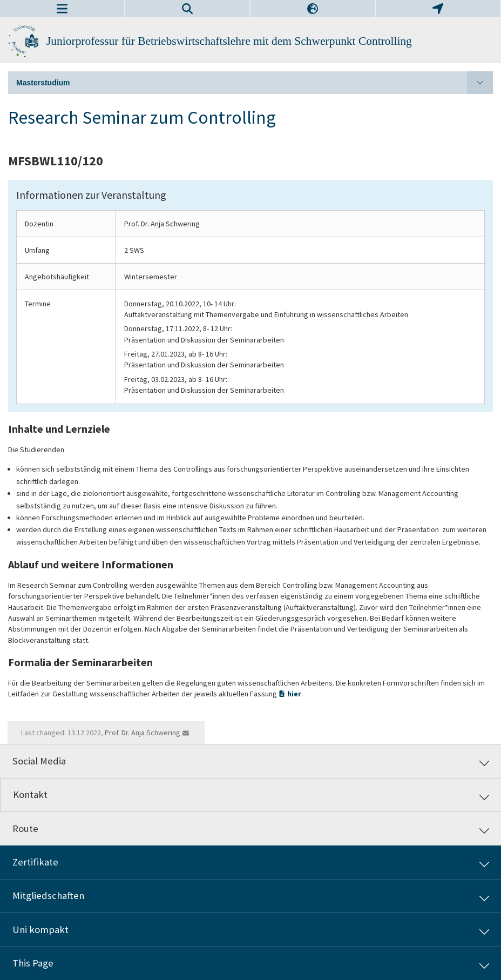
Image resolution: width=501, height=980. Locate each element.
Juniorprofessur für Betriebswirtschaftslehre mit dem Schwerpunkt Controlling (229, 41)
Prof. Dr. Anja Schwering (143, 733)
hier (294, 694)
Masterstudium (255, 83)
